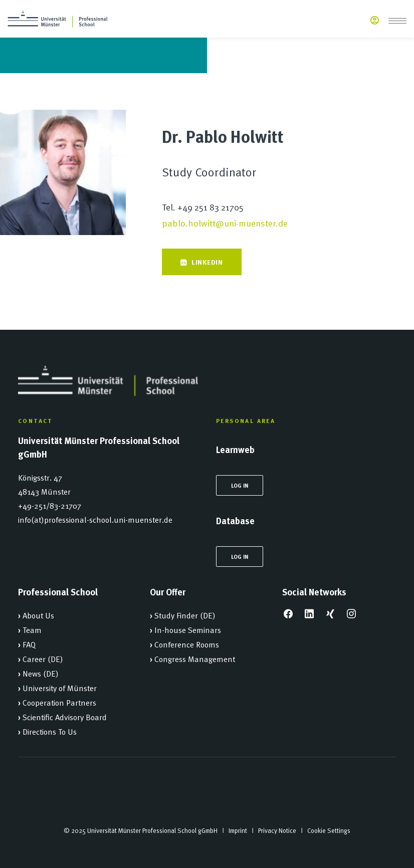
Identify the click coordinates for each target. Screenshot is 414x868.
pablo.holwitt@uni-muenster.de (225, 223)
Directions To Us (50, 731)
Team (32, 629)
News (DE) (41, 673)
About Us (38, 615)
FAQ (29, 644)
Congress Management (195, 659)
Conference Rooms (187, 644)
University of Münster (60, 688)
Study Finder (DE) (185, 615)
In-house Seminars (188, 629)
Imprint (238, 830)
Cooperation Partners (59, 702)
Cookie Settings (329, 830)
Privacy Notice (277, 830)
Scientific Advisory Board (65, 717)
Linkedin (201, 262)
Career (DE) (43, 659)
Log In (240, 485)
